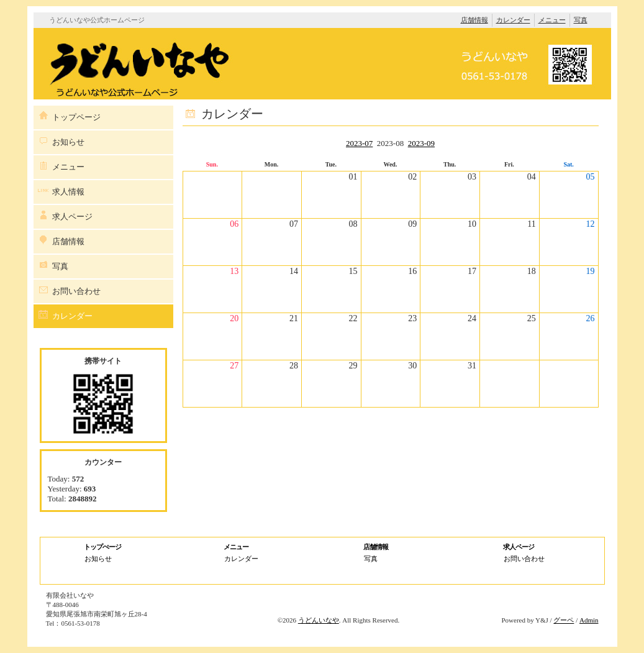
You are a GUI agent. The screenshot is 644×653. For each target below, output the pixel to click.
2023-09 (421, 143)
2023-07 (359, 143)
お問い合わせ (76, 291)
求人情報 (68, 192)
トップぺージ (102, 547)
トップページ (76, 117)
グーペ (564, 620)
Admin (589, 620)
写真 (581, 20)
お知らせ (68, 142)
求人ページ (72, 217)
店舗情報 (474, 20)
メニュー (552, 20)
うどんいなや (319, 620)
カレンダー (513, 20)
